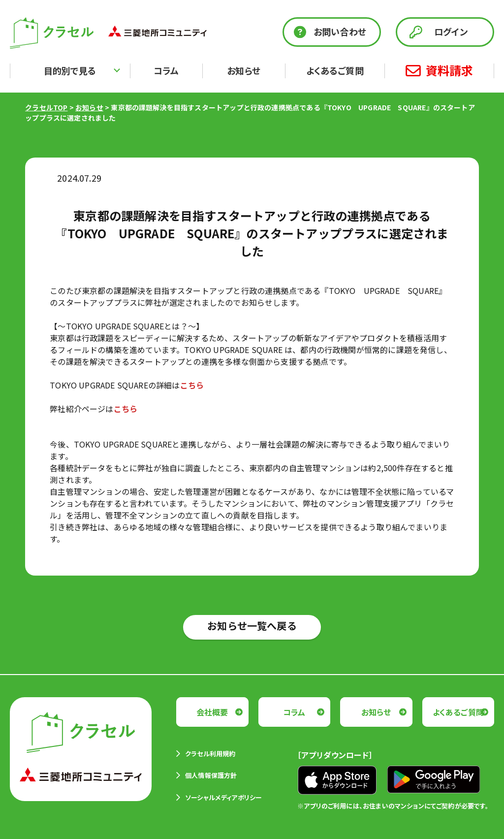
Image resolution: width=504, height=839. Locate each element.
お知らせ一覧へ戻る (252, 626)
